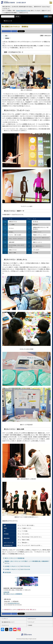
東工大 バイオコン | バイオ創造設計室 (14, 558)
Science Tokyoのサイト (22, 11)
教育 (6, 36)
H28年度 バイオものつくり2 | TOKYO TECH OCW (17, 569)
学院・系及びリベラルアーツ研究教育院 (12, 594)
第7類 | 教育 (8, 572)
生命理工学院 (6, 592)
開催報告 (7, 38)
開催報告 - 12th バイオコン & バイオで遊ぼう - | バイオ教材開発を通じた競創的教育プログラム (27, 562)
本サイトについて (32, 619)
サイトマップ (31, 622)
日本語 (46, 16)
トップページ (5, 619)
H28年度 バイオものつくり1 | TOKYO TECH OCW (17, 566)
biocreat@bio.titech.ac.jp (13, 603)
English (50, 16)
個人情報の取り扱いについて (8, 622)
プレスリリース (5, 625)
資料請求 (30, 625)
